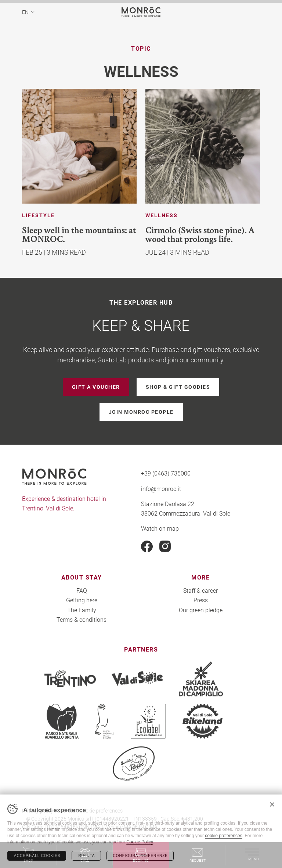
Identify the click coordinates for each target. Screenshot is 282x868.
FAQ (82, 590)
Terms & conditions (82, 619)
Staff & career (200, 590)
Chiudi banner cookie (272, 804)
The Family (82, 610)
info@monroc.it (161, 489)
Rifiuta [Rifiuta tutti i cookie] (86, 856)
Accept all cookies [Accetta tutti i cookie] (37, 856)
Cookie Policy (140, 842)
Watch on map (160, 528)
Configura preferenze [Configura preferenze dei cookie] (140, 856)
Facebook (147, 546)
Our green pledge (201, 610)
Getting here (82, 600)
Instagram (165, 546)
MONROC (141, 12)
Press (201, 600)
